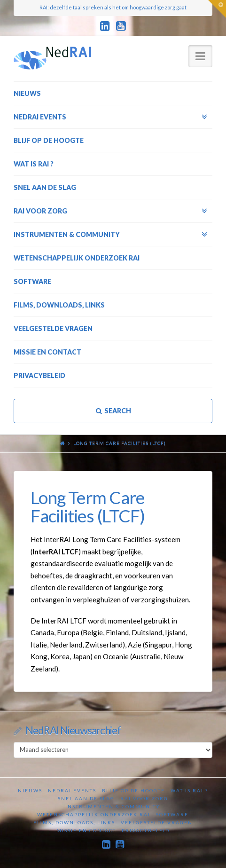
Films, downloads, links (74, 822)
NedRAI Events (72, 790)
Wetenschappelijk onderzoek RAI (94, 814)
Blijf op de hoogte (133, 790)
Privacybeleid (146, 830)
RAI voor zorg (144, 798)
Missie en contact (86, 830)
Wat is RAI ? (189, 790)
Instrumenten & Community (113, 806)
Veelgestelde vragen (157, 822)
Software (172, 814)
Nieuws (30, 790)
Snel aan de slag (86, 798)
